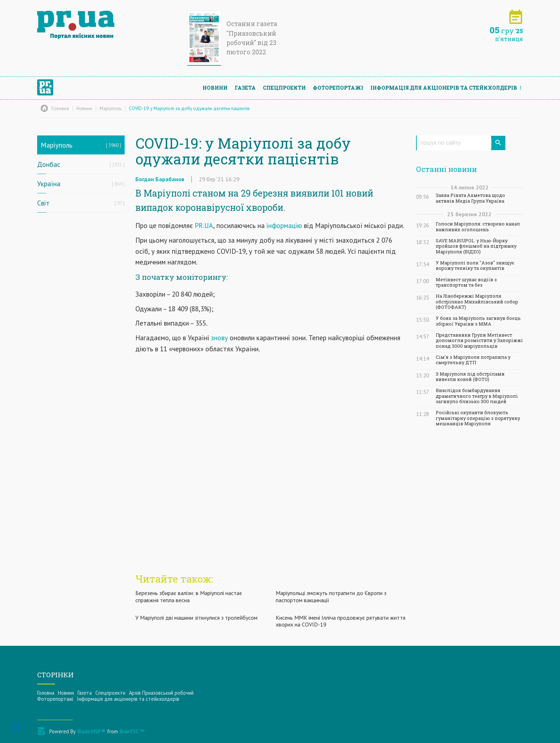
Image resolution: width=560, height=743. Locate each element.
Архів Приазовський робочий (161, 693)
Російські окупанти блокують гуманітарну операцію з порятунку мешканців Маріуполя (478, 418)
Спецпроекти (284, 88)
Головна (46, 693)
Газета (245, 88)
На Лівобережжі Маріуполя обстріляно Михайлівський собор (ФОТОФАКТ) (477, 302)
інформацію (284, 225)
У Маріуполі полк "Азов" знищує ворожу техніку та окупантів (475, 266)
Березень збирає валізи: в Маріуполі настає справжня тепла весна (189, 596)
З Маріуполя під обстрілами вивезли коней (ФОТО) (470, 377)
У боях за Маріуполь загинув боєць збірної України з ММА (478, 321)
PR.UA (204, 225)
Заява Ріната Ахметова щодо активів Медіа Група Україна (470, 198)
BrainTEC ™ (132, 731)
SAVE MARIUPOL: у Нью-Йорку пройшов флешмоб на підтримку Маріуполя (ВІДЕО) (476, 246)
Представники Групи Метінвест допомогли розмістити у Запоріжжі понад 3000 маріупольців (479, 341)
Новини (215, 88)
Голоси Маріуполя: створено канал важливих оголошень (478, 227)
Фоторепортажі (338, 88)
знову (219, 338)
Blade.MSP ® (91, 731)
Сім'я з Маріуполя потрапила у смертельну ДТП (473, 360)
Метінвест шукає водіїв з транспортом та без (466, 282)
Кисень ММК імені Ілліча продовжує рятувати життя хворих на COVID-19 (341, 621)
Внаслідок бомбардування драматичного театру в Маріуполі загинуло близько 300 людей (477, 396)
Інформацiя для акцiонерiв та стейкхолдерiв (444, 88)
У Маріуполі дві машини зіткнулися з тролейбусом (196, 618)
